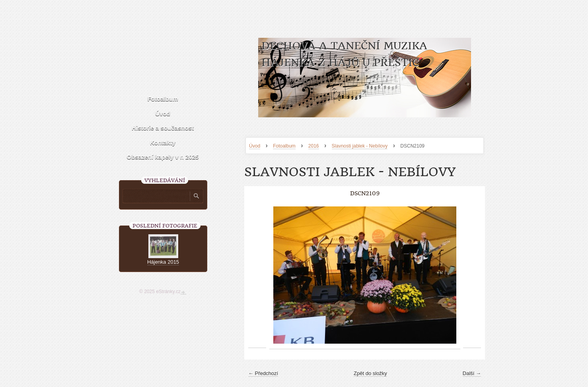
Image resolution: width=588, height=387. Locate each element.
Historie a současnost (163, 128)
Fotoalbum (284, 146)
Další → (472, 373)
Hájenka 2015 (163, 262)
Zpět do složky (370, 373)
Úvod (255, 146)
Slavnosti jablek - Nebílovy (360, 146)
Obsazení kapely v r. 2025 (163, 157)
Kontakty (163, 143)
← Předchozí (263, 373)
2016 (314, 146)
